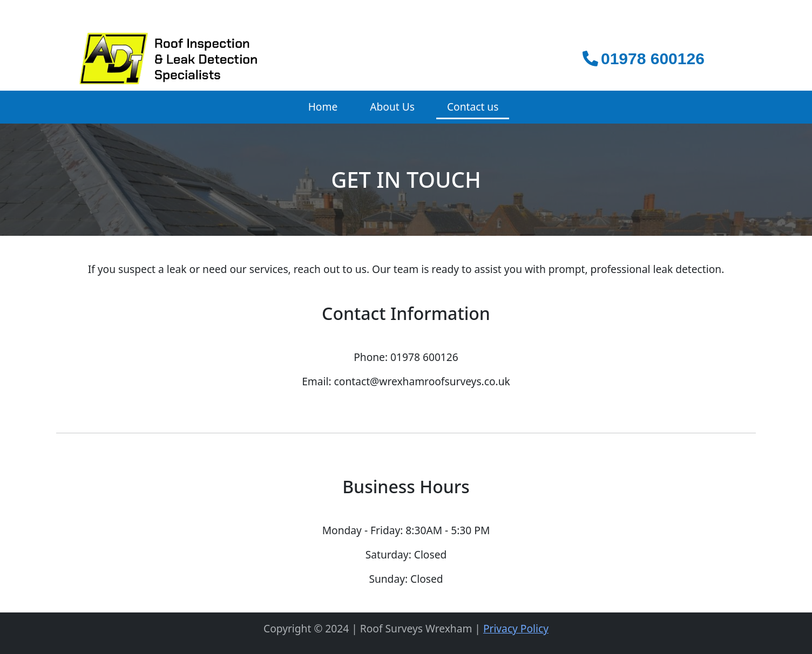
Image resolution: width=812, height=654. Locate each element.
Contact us (473, 107)
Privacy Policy (516, 628)
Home (323, 107)
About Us (392, 107)
